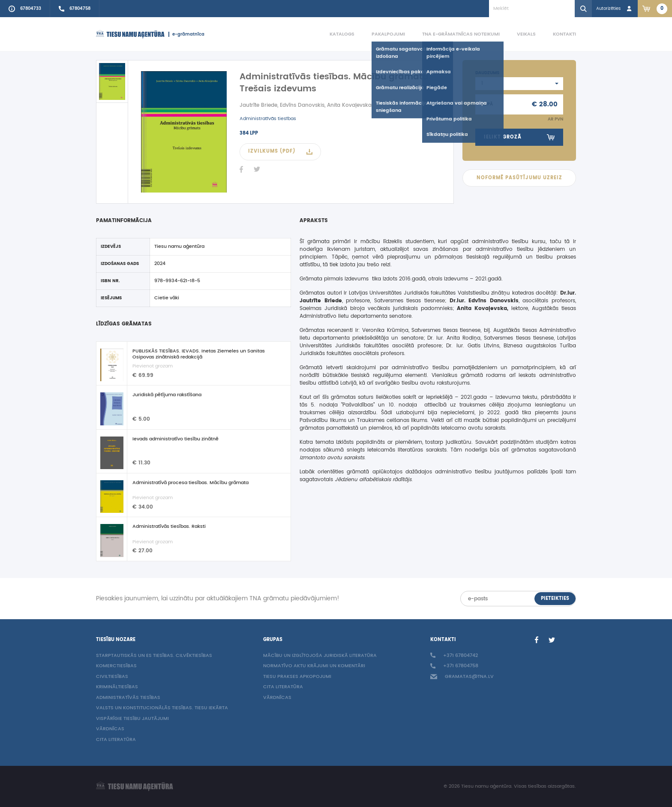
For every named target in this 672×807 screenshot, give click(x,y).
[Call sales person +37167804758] (75, 9)
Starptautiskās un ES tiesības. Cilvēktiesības (154, 656)
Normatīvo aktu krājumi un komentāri (314, 666)
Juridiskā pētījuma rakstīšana (167, 395)
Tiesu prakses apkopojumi (297, 677)
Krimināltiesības (117, 687)
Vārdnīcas (110, 729)
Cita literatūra (116, 740)
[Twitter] (257, 169)
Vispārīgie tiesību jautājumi (132, 719)
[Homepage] (130, 34)
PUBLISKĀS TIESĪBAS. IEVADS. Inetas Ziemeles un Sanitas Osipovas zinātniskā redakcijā (199, 354)
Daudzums (487, 73)
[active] (112, 81)
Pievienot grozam (153, 366)
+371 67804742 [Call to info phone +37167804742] (454, 656)
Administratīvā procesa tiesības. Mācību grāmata (190, 483)
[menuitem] (333, 34)
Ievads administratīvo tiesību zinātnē (175, 440)
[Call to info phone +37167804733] (25, 9)
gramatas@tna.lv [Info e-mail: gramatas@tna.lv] (462, 677)
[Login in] (615, 9)
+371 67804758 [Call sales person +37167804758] (454, 666)
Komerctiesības (116, 666)
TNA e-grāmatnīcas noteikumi (461, 34)
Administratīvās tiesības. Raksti (169, 527)
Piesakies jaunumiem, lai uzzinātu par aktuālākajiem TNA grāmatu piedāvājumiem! (218, 599)
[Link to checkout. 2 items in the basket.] (655, 9)
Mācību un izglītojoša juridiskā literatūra (320, 656)
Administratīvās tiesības (268, 119)
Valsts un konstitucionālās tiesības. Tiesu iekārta (162, 708)
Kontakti (564, 34)
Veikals (526, 34)
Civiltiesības (112, 677)
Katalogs (342, 34)
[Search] (583, 9)
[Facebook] (241, 169)
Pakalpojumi (388, 34)
